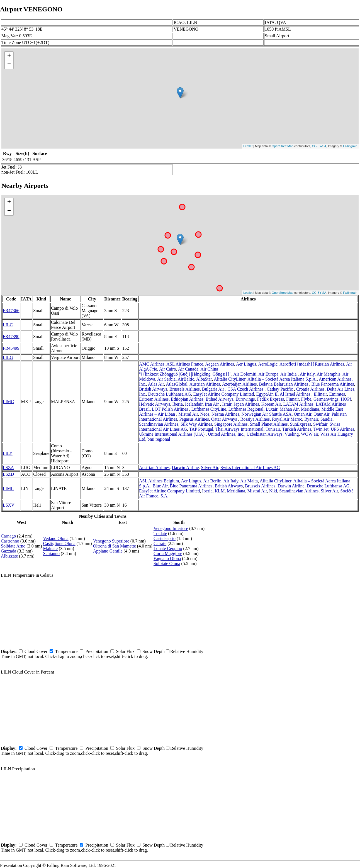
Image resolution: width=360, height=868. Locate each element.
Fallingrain (350, 146)
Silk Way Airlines (196, 424)
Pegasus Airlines (194, 419)
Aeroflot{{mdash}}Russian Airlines (312, 364)
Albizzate (9, 556)
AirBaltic (186, 379)
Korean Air (271, 404)
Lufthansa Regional (246, 409)
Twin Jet (321, 429)
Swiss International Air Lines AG (250, 468)
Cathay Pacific (280, 389)
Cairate (160, 543)
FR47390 (11, 336)
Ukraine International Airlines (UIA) (172, 434)
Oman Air (302, 414)
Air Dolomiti (245, 374)
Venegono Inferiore (171, 528)
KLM (220, 491)
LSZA (8, 468)
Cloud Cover (36, 651)
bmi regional (159, 439)
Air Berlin (212, 481)
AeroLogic (268, 364)
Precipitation (97, 651)
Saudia (327, 419)
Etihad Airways (219, 399)
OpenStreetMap (283, 146)
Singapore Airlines (231, 424)
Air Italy (307, 374)
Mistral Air (188, 414)
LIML (8, 488)
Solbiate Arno (13, 546)
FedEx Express (271, 399)
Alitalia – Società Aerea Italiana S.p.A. (282, 379)
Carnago (8, 536)
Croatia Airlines (310, 389)
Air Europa (268, 374)
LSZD (8, 474)
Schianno (52, 553)
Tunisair (273, 429)
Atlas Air (156, 384)
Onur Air (321, 414)
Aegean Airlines (220, 364)
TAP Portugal (201, 429)
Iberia (178, 404)
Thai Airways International (239, 429)
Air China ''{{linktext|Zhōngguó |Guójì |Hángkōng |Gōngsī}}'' (185, 372)
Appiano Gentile (108, 551)
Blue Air (160, 486)
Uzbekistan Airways (265, 434)
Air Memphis (329, 374)
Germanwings (326, 399)
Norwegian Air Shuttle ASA (266, 414)
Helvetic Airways (155, 404)
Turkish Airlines (297, 429)
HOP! (346, 399)
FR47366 (11, 311)
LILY (8, 453)
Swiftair (320, 424)
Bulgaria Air (214, 389)
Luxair (271, 409)
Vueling (292, 434)
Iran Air (212, 404)
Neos (205, 414)
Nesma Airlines (225, 414)
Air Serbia (166, 379)
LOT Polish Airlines (171, 409)
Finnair (293, 399)
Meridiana (310, 409)
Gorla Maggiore (168, 553)
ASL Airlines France (185, 364)
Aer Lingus (246, 364)
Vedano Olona (56, 538)
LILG (8, 357)
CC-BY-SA (319, 146)
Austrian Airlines (205, 384)
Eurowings (245, 399)
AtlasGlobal (177, 384)
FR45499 (11, 348)
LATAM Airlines (299, 404)
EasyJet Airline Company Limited (223, 394)
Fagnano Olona (167, 558)
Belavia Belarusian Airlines (284, 384)
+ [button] (9, 56)
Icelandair (194, 404)
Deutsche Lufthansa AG (169, 394)
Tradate (160, 533)
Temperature (66, 651)
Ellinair (320, 394)
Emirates (337, 394)
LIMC (8, 402)
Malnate (50, 548)
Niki (273, 491)
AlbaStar (204, 379)
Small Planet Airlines (269, 424)
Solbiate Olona (167, 564)
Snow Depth (154, 651)
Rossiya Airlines (255, 419)
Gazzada (8, 551)
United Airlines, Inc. (226, 434)
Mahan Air (289, 409)
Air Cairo (168, 369)
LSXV (9, 505)
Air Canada (188, 369)
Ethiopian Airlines (187, 399)
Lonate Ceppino (168, 548)
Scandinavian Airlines (159, 424)
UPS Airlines (342, 429)
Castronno (10, 541)
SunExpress (301, 424)
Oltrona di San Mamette (115, 546)
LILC (8, 325)
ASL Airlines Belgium (159, 481)
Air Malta (249, 481)
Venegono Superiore (111, 541)
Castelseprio (165, 538)
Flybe (306, 399)
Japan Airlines (246, 404)
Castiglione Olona (59, 543)
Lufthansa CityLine (209, 409)
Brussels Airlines (185, 389)
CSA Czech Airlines (246, 389)
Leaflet (248, 146)
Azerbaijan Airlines (239, 384)
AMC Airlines (152, 364)
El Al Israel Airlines (293, 394)
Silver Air (210, 468)
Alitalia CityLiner (230, 379)
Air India (289, 374)
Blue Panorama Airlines (333, 384)
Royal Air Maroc (287, 419)
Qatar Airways (225, 419)
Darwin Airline (185, 468)
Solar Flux (125, 651)
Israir (227, 404)
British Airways (153, 389)
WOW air (310, 434)
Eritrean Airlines (154, 399)
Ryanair (311, 419)
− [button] (9, 65)
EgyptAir (264, 394)
